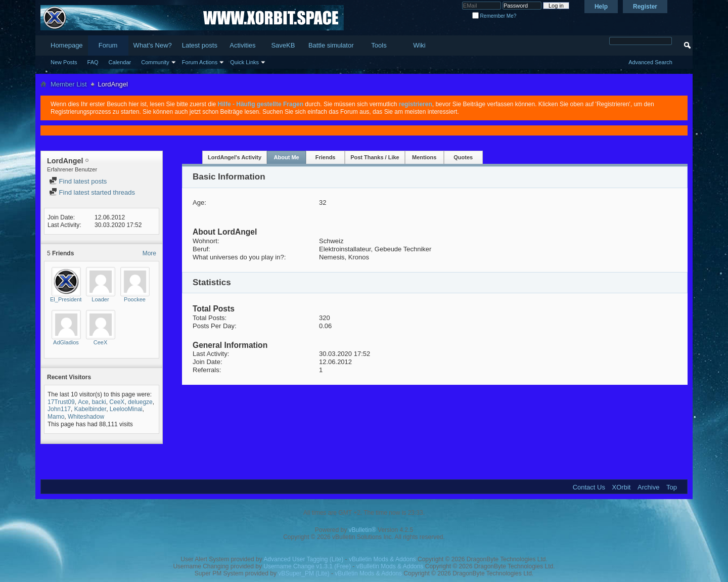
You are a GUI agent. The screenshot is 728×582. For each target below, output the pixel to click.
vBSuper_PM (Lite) (304, 573)
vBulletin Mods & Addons (382, 559)
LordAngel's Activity (235, 157)
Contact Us (589, 487)
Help (601, 7)
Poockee (135, 299)
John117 (59, 409)
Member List (69, 84)
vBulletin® (362, 530)
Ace (83, 402)
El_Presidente (67, 299)
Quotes (463, 157)
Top (672, 487)
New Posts (64, 62)
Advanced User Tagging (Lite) (303, 559)
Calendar (120, 62)
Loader (100, 299)
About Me (287, 157)
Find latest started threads (92, 192)
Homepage (67, 45)
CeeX (101, 342)
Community (155, 62)
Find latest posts (78, 181)
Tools (379, 45)
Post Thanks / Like (375, 157)
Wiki (419, 45)
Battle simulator (331, 45)
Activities (242, 45)
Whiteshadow (86, 417)
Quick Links (244, 62)
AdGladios (66, 342)
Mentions (424, 157)
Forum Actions (200, 62)
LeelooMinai (126, 409)
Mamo (56, 417)
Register (645, 7)
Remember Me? (494, 16)
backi (99, 402)
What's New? (153, 45)
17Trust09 (61, 402)
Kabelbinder (90, 409)
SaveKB (283, 45)
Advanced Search (650, 62)
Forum (108, 45)
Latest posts (200, 45)
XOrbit (622, 487)
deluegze (140, 402)
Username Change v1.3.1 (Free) (307, 566)
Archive (648, 487)
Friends (326, 157)
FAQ (93, 62)
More (149, 253)
